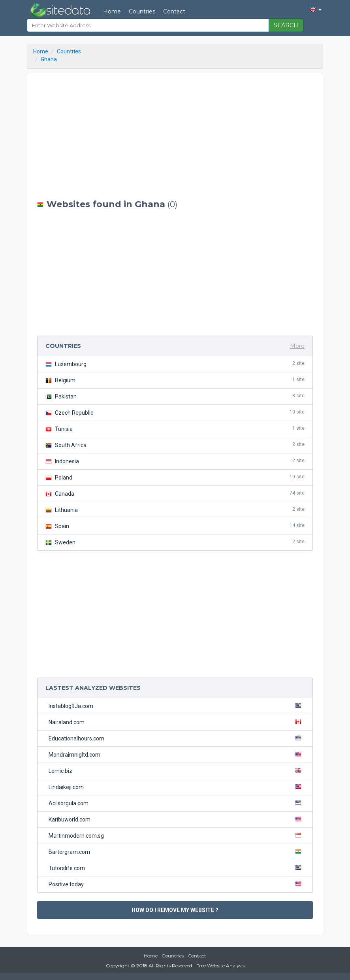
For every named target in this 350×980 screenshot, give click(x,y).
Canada (175, 494)
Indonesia (175, 461)
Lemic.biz (177, 770)
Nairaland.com (177, 722)
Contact (174, 11)
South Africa (175, 445)
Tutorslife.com (177, 868)
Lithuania (175, 510)
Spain (175, 526)
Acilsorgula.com (177, 803)
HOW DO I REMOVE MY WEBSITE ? (175, 910)
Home (112, 11)
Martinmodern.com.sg (177, 835)
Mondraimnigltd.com (177, 754)
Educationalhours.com (177, 738)
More (297, 346)
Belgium (175, 380)
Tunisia (175, 429)
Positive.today (177, 884)
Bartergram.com (177, 852)
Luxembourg (175, 364)
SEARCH (286, 25)
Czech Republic (175, 413)
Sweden (175, 542)
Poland (175, 477)
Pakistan (175, 396)
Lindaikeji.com (177, 787)
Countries (142, 11)
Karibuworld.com (177, 819)
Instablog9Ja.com (177, 706)
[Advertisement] (175, 136)
